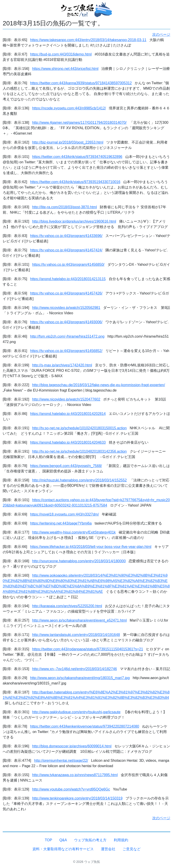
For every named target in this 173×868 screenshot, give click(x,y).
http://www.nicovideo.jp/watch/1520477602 (66, 399)
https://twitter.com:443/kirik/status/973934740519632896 (77, 157)
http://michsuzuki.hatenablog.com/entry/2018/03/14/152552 (80, 480)
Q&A (63, 840)
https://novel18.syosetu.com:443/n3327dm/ (65, 514)
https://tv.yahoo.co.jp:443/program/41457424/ (66, 250)
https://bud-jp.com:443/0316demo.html (61, 54)
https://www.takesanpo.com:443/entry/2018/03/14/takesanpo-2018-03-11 (88, 40)
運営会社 (108, 849)
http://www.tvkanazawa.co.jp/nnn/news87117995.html (75, 775)
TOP (49, 840)
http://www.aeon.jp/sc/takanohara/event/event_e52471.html (80, 620)
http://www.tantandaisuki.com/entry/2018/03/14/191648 (76, 635)
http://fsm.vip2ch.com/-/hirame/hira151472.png (67, 336)
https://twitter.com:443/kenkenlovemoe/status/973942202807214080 (85, 726)
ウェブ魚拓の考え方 (90, 840)
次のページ (161, 34)
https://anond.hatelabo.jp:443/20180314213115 (68, 279)
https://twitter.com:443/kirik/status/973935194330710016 (75, 182)
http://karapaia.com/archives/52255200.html (67, 606)
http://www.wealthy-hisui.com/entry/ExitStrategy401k (74, 532)
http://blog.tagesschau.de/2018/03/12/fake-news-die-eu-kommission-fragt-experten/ (99, 385)
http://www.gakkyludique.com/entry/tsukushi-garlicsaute (76, 712)
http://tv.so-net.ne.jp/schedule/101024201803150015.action (80, 428)
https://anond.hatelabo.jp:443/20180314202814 (68, 414)
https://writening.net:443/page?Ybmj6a (61, 523)
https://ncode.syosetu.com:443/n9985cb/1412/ (69, 108)
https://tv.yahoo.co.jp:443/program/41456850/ (68, 265)
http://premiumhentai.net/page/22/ (61, 761)
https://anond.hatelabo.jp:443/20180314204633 (68, 442)
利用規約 (121, 840)
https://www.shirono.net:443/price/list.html (65, 69)
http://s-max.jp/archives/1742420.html (62, 365)
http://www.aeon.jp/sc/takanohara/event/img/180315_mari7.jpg (80, 678)
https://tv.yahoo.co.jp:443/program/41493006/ (66, 322)
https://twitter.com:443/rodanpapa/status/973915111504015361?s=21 (88, 649)
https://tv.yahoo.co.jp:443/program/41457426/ (66, 293)
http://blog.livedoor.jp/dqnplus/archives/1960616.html (74, 221)
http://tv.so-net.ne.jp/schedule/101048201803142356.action (80, 451)
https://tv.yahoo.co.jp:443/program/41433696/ (66, 236)
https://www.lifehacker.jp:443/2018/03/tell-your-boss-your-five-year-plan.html (91, 547)
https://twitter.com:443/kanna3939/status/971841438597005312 (81, 83)
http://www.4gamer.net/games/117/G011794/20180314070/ (79, 123)
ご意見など (132, 849)
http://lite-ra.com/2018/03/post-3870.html (65, 207)
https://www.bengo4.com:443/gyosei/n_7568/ (66, 466)
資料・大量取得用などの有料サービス (63, 849)
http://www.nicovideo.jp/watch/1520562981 (66, 308)
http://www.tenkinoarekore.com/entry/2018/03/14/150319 (77, 798)
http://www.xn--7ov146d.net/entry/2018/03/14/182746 (75, 669)
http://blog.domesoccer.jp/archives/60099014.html (72, 746)
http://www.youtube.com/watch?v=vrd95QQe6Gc (71, 789)
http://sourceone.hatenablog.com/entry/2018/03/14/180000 (79, 561)
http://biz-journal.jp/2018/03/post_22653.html (68, 142)
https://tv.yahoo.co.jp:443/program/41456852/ (66, 351)
